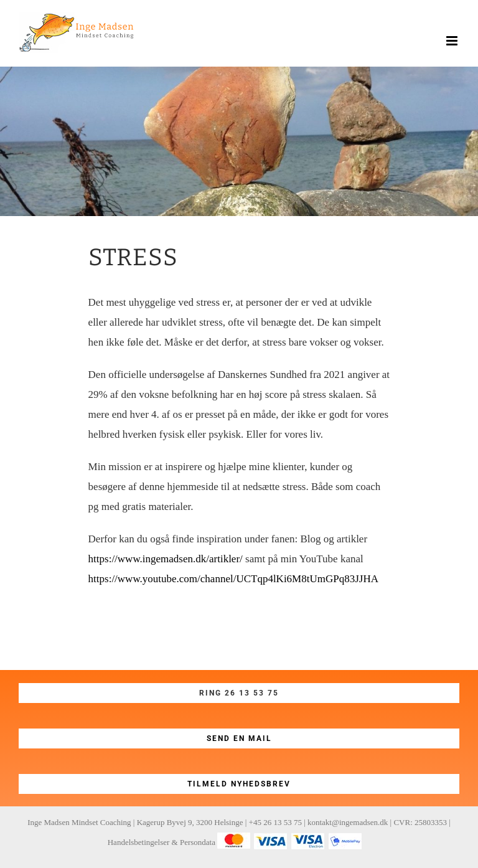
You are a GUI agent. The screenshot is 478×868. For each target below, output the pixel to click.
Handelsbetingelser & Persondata (162, 842)
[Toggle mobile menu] (453, 41)
